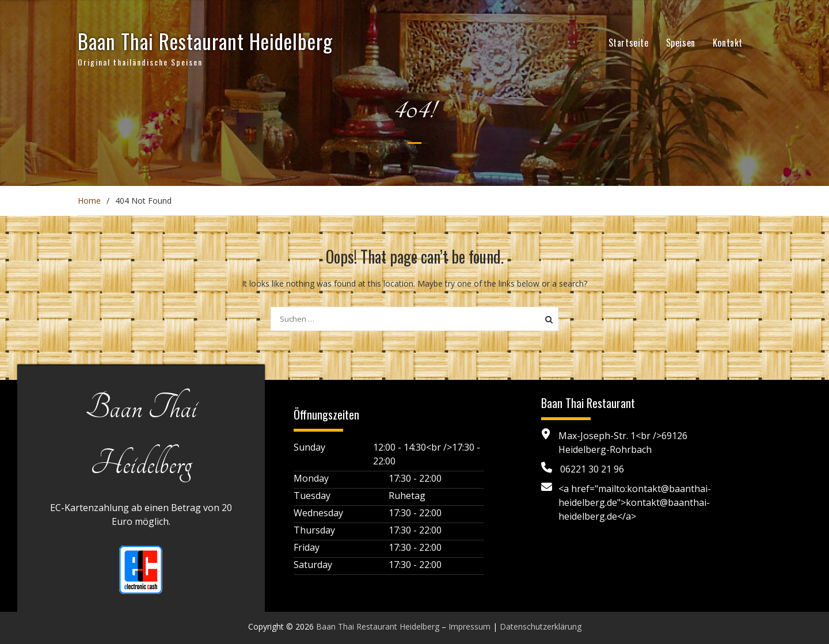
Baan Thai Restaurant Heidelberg (205, 41)
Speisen (681, 43)
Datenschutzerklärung (541, 626)
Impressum (469, 626)
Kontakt (728, 43)
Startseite (629, 43)
